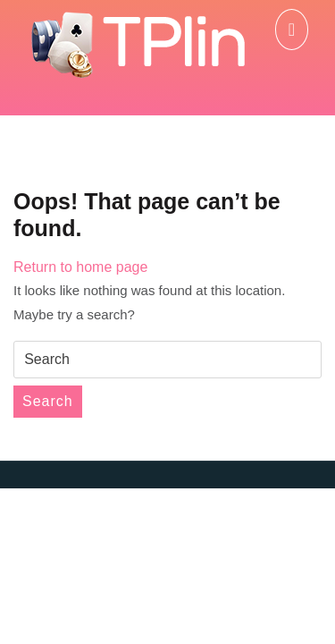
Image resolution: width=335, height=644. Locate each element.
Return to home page (80, 267)
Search (48, 401)
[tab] (292, 30)
